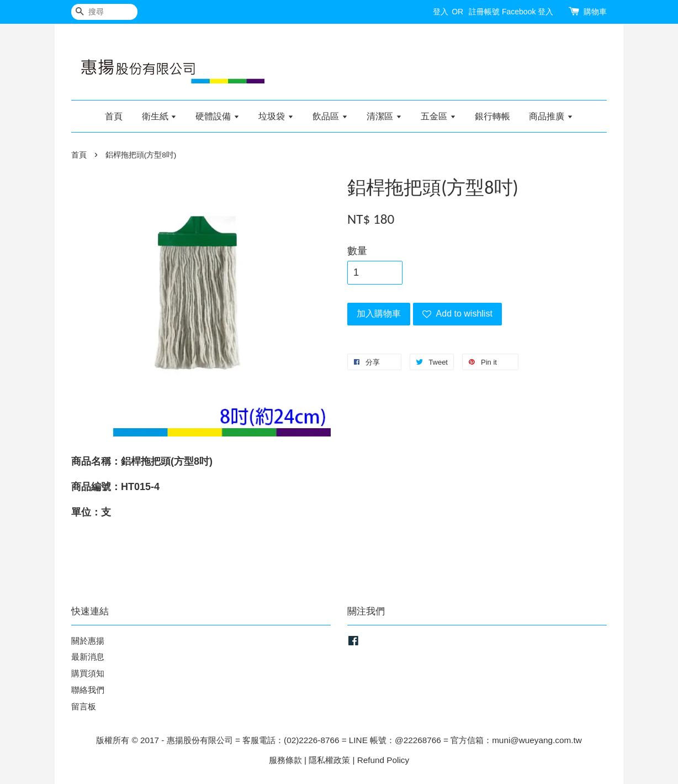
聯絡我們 (88, 690)
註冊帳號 (484, 12)
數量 (357, 251)
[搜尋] (104, 12)
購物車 (595, 12)
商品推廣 (551, 116)
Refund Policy (383, 760)
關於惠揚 (88, 641)
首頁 (114, 116)
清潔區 (384, 116)
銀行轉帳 (492, 116)
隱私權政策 (329, 760)
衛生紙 (159, 116)
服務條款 (285, 760)
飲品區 (330, 116)
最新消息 (88, 657)
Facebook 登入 (528, 12)
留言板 (84, 706)
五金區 (438, 116)
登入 (441, 12)
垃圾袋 (276, 116)
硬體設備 (217, 116)
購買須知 (88, 673)
